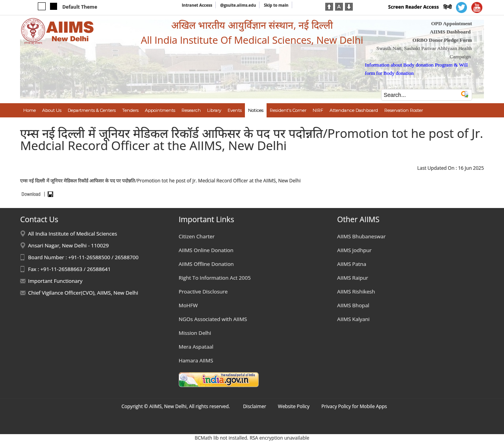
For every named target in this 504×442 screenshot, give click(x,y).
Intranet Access (197, 5)
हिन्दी (447, 7)
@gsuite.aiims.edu (238, 5)
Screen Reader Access (414, 7)
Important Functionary (55, 281)
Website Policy (294, 406)
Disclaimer (255, 406)
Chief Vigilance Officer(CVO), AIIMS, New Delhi (83, 293)
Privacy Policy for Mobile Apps (354, 406)
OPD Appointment (452, 23)
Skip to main (276, 5)
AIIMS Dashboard (450, 32)
